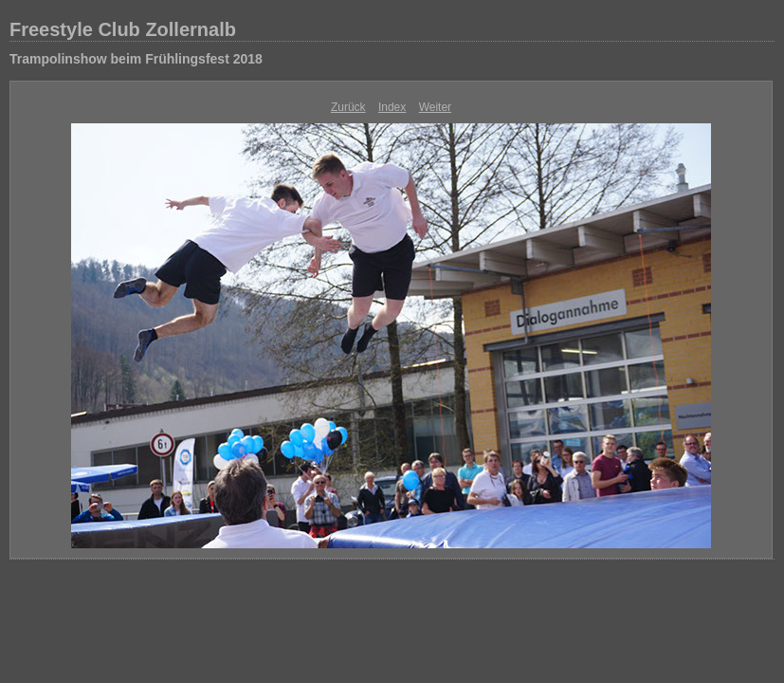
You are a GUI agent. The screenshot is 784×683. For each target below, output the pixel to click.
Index (392, 107)
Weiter (435, 107)
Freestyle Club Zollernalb (123, 29)
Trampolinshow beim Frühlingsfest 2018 (136, 59)
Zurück (348, 107)
